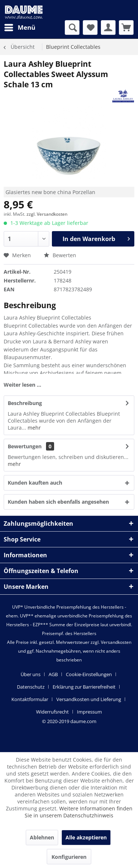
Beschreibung (25, 403)
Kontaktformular (30, 699)
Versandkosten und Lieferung (89, 699)
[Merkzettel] (90, 28)
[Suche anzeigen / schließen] (72, 28)
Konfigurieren (69, 857)
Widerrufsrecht (52, 712)
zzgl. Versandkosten (47, 214)
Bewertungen (25, 446)
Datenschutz (31, 687)
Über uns (31, 674)
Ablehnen (42, 837)
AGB (53, 674)
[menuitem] (20, 28)
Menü (20, 27)
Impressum (89, 712)
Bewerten (60, 255)
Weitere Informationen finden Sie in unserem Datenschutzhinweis (79, 812)
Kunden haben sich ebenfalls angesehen (58, 502)
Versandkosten (116, 642)
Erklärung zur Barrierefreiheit (84, 687)
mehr (33, 428)
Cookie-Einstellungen (89, 674)
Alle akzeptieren (86, 837)
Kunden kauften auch (35, 483)
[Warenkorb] (126, 28)
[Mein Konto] (108, 28)
